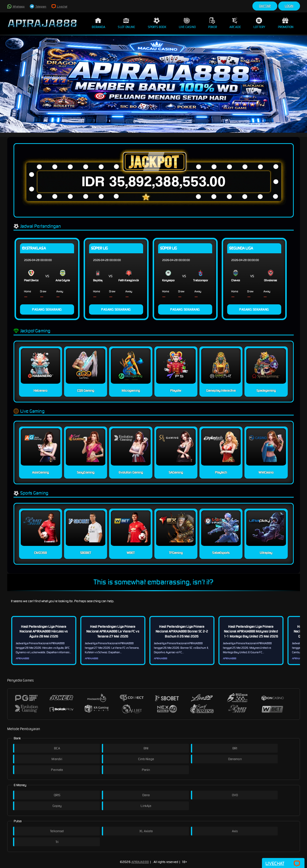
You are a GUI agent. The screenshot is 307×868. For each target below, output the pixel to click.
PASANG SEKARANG (47, 309)
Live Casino (187, 23)
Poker (213, 23)
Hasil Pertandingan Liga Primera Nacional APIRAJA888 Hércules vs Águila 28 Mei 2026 (44, 631)
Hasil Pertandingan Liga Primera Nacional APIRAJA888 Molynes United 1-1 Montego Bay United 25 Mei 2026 (251, 631)
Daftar (265, 6)
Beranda (99, 23)
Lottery (259, 23)
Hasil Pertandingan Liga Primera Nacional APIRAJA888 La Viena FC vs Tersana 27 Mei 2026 (113, 631)
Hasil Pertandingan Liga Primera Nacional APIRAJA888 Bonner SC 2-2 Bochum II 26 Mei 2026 (182, 631)
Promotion (286, 23)
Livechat (59, 7)
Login (289, 6)
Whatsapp (16, 7)
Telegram (38, 7)
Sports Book (157, 23)
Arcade (235, 23)
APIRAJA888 (140, 862)
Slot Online (126, 23)
